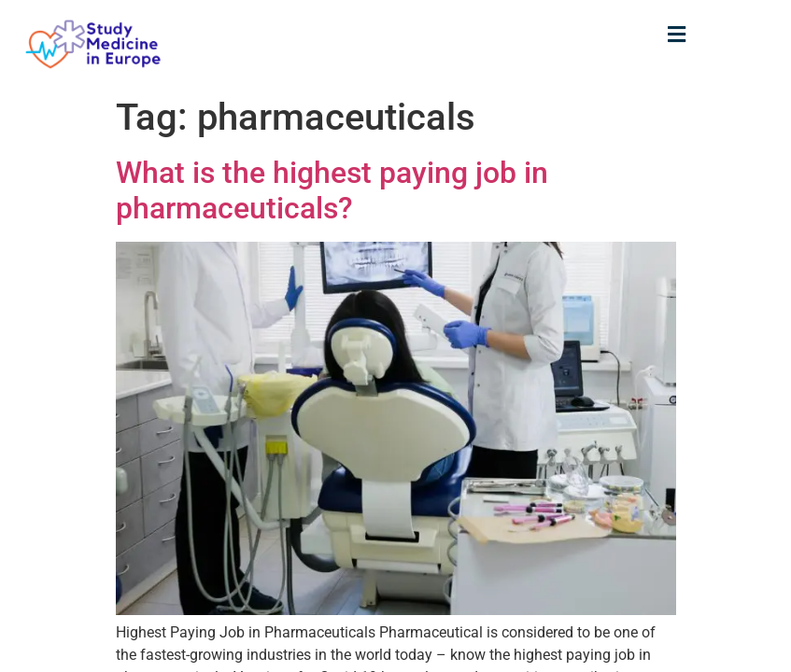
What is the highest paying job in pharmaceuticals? (332, 190)
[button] (677, 34)
